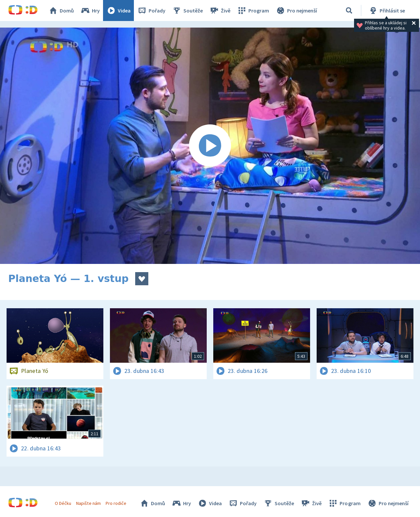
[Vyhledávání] (349, 11)
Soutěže (187, 11)
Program (253, 11)
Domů (61, 11)
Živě (220, 11)
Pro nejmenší (296, 11)
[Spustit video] (210, 146)
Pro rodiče (116, 503)
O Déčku (63, 503)
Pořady (151, 11)
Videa (118, 11)
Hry (90, 11)
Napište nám (88, 503)
